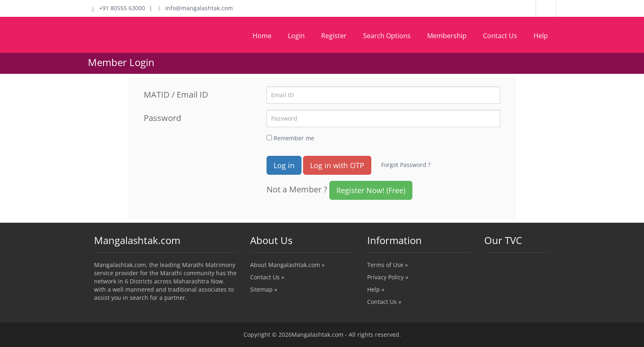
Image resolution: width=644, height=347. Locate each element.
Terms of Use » (388, 265)
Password (162, 118)
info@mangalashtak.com (195, 8)
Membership (447, 36)
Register (334, 36)
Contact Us (500, 36)
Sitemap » (264, 289)
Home (262, 36)
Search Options (387, 36)
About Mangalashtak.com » (287, 265)
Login (296, 36)
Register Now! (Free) (371, 190)
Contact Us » (267, 277)
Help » (376, 289)
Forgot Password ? (406, 165)
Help (541, 36)
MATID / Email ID (176, 95)
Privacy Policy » (388, 277)
